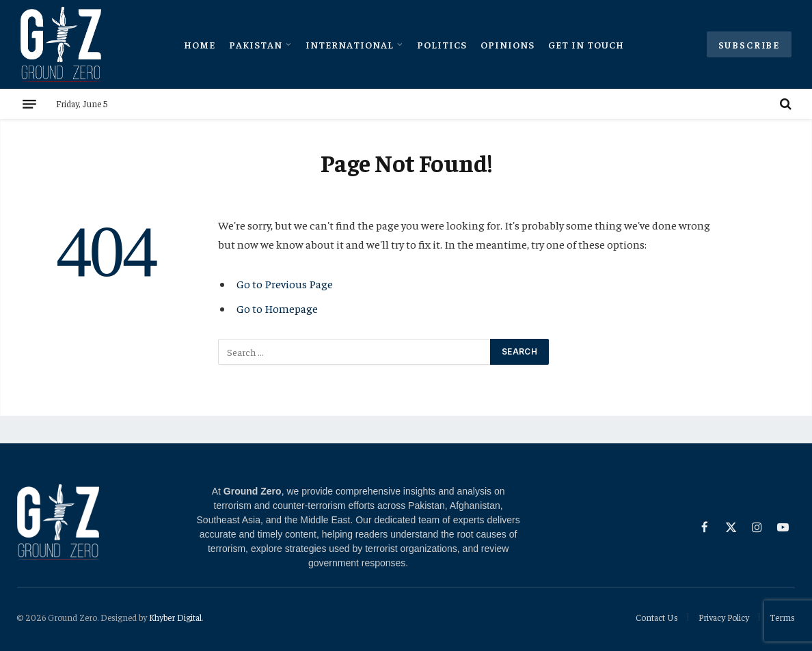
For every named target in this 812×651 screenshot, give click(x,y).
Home (200, 44)
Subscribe (749, 44)
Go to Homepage (277, 308)
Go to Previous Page (285, 284)
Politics (442, 44)
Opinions (507, 44)
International (350, 44)
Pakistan (256, 44)
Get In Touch (586, 44)
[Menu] (29, 104)
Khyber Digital (175, 617)
